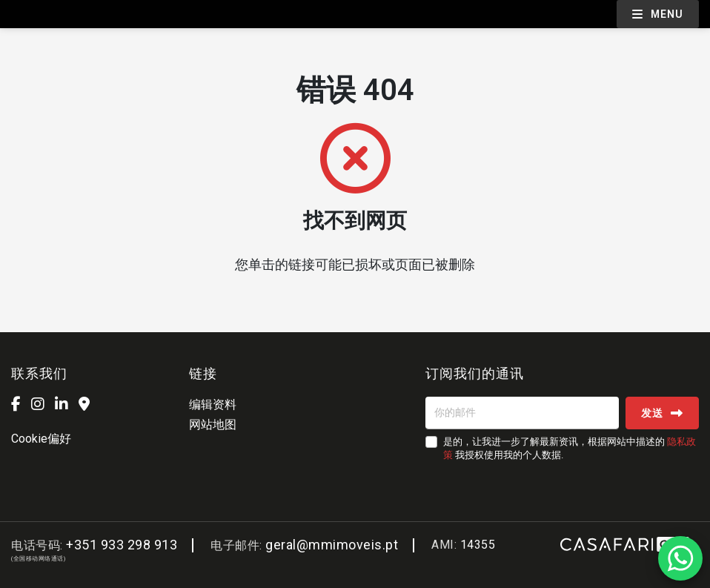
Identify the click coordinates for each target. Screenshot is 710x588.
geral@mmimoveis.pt (332, 545)
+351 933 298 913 (122, 545)
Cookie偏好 (41, 439)
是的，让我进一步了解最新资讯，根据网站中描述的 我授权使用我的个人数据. (570, 448)
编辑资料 (213, 404)
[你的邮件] (522, 413)
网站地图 (213, 425)
